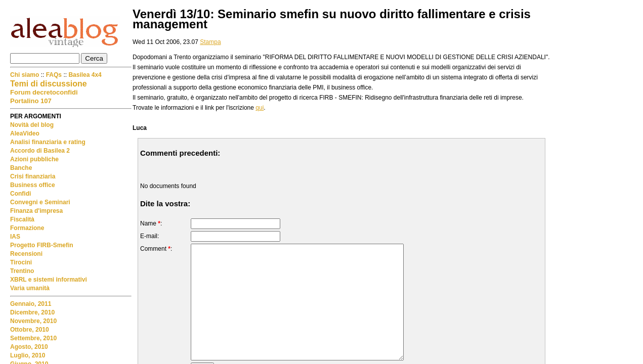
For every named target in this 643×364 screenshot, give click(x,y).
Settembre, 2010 (33, 338)
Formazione (27, 228)
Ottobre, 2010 (30, 330)
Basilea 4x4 (85, 75)
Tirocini (21, 262)
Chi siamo (26, 75)
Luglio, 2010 (28, 355)
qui (260, 108)
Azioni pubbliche (34, 159)
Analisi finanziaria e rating (48, 142)
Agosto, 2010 (29, 347)
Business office (33, 185)
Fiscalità (22, 219)
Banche (21, 168)
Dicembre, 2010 (32, 312)
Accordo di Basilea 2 (40, 151)
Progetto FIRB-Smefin (42, 245)
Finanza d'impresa (36, 211)
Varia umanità (30, 288)
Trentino (22, 271)
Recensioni (26, 254)
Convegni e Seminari (40, 202)
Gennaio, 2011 (31, 304)
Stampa (210, 42)
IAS (15, 237)
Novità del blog (32, 125)
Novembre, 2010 (33, 321)
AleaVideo (25, 133)
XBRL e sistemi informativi (49, 280)
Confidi (20, 194)
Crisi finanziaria (33, 176)
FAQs (54, 75)
